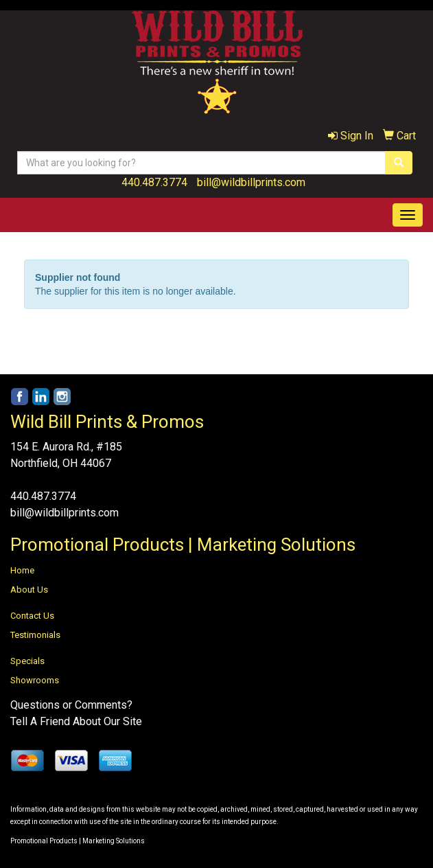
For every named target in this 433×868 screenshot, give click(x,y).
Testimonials (35, 635)
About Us (29, 590)
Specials (27, 661)
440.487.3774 (154, 182)
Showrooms (35, 680)
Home (22, 570)
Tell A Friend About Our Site (76, 721)
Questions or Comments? (71, 705)
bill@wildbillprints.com (251, 182)
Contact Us (32, 616)
